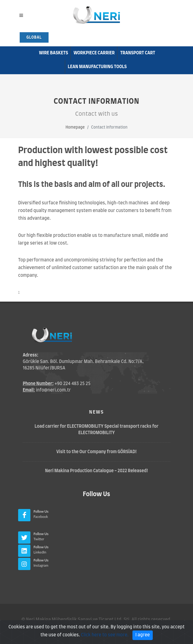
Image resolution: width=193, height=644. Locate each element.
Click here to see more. (105, 639)
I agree (142, 639)
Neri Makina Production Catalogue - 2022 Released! (97, 471)
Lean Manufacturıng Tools (97, 67)
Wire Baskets (54, 53)
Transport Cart (138, 53)
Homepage (75, 127)
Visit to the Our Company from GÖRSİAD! (96, 452)
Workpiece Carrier (94, 53)
